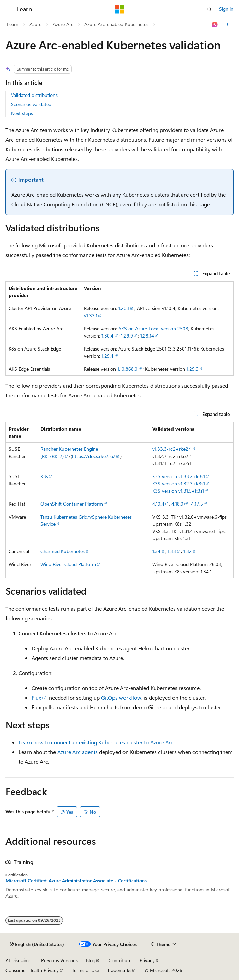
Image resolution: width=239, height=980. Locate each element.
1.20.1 (124, 308)
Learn (13, 24)
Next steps (22, 113)
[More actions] (228, 25)
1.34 (156, 551)
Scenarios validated (31, 104)
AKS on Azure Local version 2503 (153, 328)
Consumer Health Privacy (32, 970)
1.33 (172, 551)
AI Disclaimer (19, 960)
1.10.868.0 (127, 369)
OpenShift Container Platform (72, 504)
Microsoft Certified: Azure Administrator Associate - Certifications (76, 881)
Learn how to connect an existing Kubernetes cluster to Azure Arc (96, 742)
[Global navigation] (7, 9)
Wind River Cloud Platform (68, 564)
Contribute (120, 960)
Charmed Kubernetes (63, 551)
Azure (35, 24)
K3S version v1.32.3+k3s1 (179, 483)
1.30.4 (107, 336)
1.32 (188, 551)
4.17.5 (197, 504)
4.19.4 (158, 504)
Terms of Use (86, 970)
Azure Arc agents (77, 752)
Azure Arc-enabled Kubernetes (116, 24)
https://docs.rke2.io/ (94, 456)
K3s (44, 476)
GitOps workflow (121, 697)
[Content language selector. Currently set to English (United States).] (37, 944)
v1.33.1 (91, 315)
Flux (36, 697)
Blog (91, 960)
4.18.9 (177, 504)
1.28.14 (147, 336)
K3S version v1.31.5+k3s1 (178, 491)
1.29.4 (107, 356)
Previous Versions (59, 960)
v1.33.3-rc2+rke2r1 (172, 449)
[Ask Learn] (215, 25)
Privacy (147, 960)
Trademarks (119, 970)
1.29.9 (127, 336)
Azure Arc (63, 24)
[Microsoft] (120, 9)
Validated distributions (34, 95)
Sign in (226, 9)
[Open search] (210, 9)
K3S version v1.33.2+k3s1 (179, 476)
